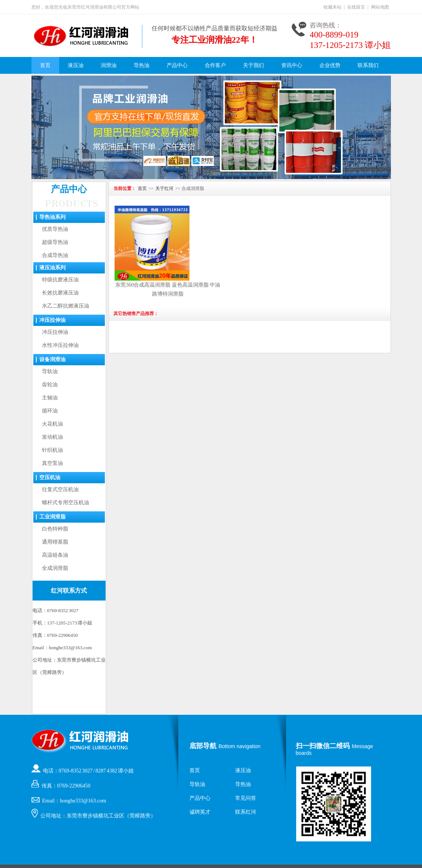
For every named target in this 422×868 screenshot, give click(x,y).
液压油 (76, 65)
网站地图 (380, 7)
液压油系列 (52, 268)
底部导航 (203, 746)
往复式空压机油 (60, 489)
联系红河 (246, 812)
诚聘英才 (200, 812)
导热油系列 (52, 217)
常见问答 (246, 798)
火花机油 (52, 424)
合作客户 (215, 65)
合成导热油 (55, 255)
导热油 (142, 65)
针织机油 (52, 450)
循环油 (50, 411)
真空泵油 (52, 463)
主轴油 (50, 398)
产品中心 (177, 65)
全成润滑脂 (55, 568)
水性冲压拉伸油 (60, 345)
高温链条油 (55, 555)
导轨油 (50, 371)
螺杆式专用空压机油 (66, 503)
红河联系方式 (69, 591)
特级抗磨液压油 (60, 280)
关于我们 (253, 65)
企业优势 (330, 65)
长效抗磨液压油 (60, 293)
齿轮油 (50, 385)
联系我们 (368, 65)
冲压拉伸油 (52, 320)
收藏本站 (333, 7)
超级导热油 (55, 242)
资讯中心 (292, 65)
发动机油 (52, 437)
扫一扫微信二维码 (323, 746)
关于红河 (164, 188)
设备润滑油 (52, 359)
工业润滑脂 (52, 517)
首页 (45, 65)
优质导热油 (55, 229)
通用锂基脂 (55, 542)
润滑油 (109, 65)
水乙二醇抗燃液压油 (66, 306)
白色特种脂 (55, 529)
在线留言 (356, 7)
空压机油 (50, 477)
